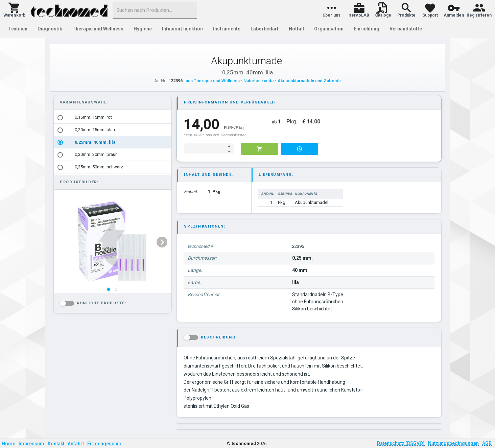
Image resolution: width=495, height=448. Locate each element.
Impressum (31, 444)
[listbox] (113, 142)
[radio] (60, 118)
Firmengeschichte (108, 444)
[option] (113, 117)
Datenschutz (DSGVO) (401, 443)
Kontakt (56, 444)
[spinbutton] (204, 149)
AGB (487, 443)
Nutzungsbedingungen (453, 443)
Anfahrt (76, 444)
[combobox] (155, 10)
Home (8, 444)
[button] (14, 10)
